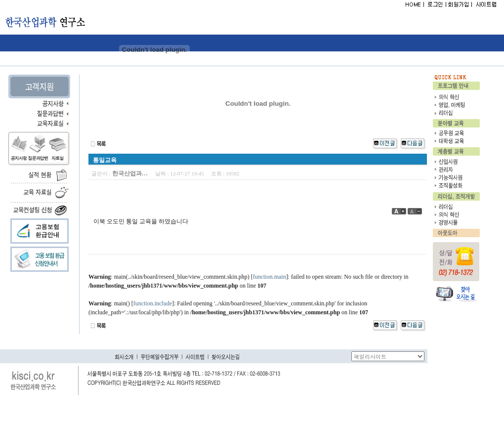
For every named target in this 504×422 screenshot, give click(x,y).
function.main (270, 277)
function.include (153, 303)
